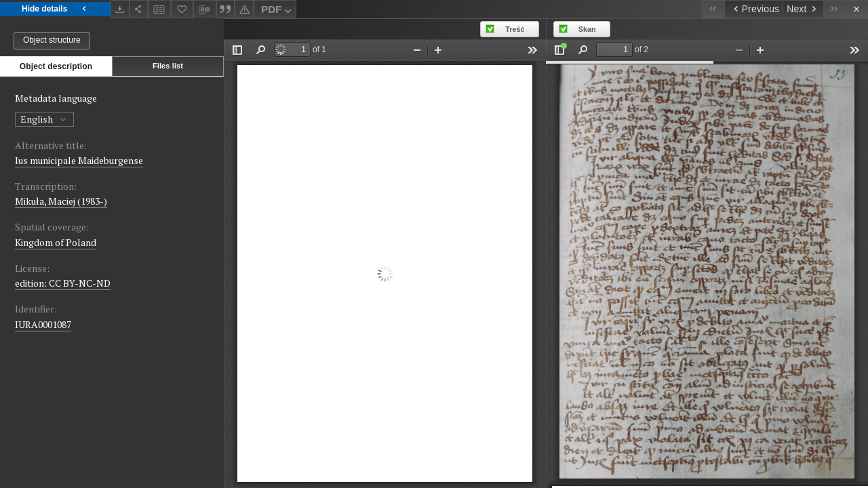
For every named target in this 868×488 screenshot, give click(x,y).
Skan (587, 29)
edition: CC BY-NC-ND (63, 283)
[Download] (120, 9)
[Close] (857, 9)
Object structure (52, 40)
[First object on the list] (713, 9)
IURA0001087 (43, 324)
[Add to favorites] (182, 9)
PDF (278, 11)
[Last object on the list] (834, 9)
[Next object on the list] (803, 9)
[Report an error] (244, 9)
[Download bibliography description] (205, 9)
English (44, 119)
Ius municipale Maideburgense (79, 160)
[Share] (139, 9)
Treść (515, 29)
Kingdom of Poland (56, 242)
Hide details (55, 9)
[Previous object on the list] (753, 9)
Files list (168, 66)
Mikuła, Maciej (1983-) (61, 201)
